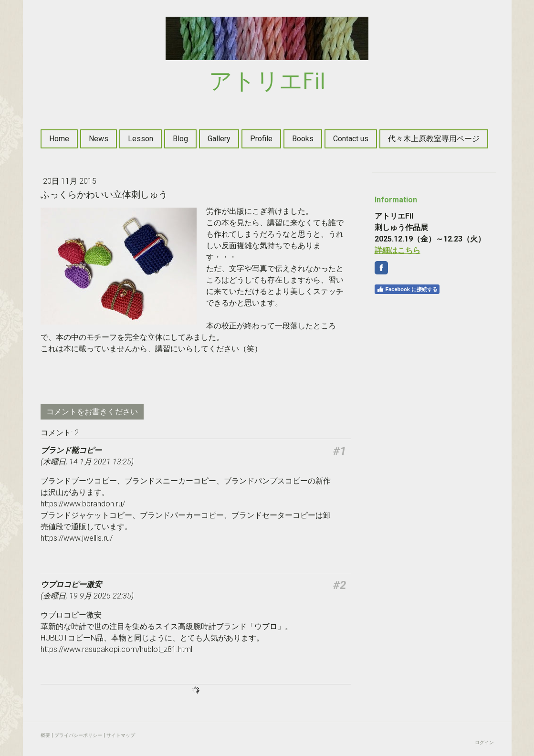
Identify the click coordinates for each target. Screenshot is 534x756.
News (99, 139)
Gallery (219, 139)
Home (59, 139)
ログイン (484, 742)
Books (303, 139)
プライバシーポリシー (78, 735)
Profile (261, 139)
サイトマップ (121, 735)
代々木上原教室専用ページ (434, 139)
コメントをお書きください (92, 412)
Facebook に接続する (407, 289)
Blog (180, 139)
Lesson (141, 139)
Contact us (351, 139)
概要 (45, 735)
